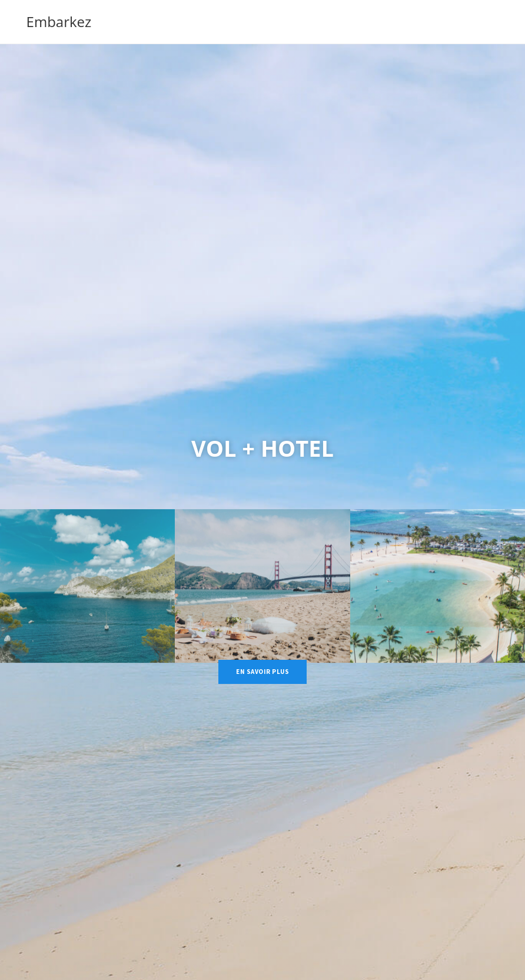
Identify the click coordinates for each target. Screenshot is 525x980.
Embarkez (59, 21)
